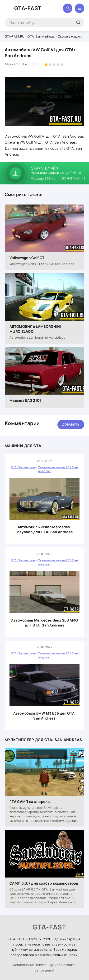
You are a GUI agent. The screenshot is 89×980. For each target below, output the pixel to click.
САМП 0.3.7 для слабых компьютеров (44, 883)
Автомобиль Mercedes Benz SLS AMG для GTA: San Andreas (45, 623)
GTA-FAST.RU (14, 36)
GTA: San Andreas (41, 36)
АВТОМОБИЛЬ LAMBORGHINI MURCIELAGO (35, 329)
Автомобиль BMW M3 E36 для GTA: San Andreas (45, 716)
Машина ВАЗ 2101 (25, 400)
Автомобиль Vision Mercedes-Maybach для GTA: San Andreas (44, 529)
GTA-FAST (28, 8)
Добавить (71, 424)
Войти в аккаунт (68, 8)
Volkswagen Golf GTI (28, 258)
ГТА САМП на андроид (30, 802)
